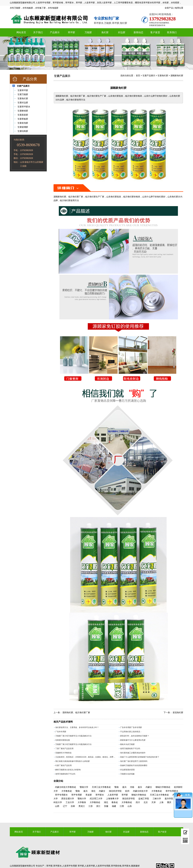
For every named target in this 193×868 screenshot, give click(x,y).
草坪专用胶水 (172, 791)
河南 (132, 787)
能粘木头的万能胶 (127, 744)
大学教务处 (67, 791)
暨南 (117, 787)
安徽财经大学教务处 (63, 753)
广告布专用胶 (61, 732)
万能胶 (88, 32)
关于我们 (38, 32)
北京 (146, 802)
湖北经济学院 (115, 791)
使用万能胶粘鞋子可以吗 (130, 749)
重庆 (169, 802)
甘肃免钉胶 (163, 76)
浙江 (98, 806)
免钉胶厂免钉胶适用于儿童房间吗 (134, 761)
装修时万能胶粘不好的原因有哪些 (134, 765)
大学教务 (82, 802)
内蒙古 (149, 787)
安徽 (106, 806)
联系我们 (172, 32)
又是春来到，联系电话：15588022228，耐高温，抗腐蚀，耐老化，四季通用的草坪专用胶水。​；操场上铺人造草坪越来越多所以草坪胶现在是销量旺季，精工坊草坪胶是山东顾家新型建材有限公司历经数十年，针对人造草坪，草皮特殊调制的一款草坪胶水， (86, 757)
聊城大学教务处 (163, 787)
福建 (114, 806)
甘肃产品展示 (149, 76)
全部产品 (169, 8)
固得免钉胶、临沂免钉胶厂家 (76, 712)
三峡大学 (157, 799)
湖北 (93, 791)
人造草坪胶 (113, 795)
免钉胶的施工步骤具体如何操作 (133, 753)
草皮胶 (89, 795)
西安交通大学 (68, 799)
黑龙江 (82, 806)
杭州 (127, 791)
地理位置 (179, 8)
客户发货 (155, 32)
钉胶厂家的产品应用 (63, 765)
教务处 (115, 802)
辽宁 (65, 806)
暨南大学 (84, 787)
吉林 (73, 806)
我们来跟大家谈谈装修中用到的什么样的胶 (73, 761)
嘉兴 (124, 787)
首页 (138, 76)
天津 (153, 802)
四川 (138, 802)
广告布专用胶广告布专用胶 (131, 727)
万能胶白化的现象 (127, 774)
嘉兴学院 (169, 799)
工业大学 (70, 802)
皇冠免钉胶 (178, 712)
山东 (130, 806)
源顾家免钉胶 (177, 76)
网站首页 (21, 32)
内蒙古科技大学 (140, 791)
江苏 (91, 806)
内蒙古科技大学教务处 (66, 787)
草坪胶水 (100, 795)
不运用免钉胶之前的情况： (131, 732)
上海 (161, 802)
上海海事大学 (112, 799)
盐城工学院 (144, 799)
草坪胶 (71, 32)
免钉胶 (105, 32)
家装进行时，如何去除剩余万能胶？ (135, 736)
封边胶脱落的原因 (127, 770)
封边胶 (122, 32)
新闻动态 (138, 32)
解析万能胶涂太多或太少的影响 (68, 770)
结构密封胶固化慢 (63, 740)
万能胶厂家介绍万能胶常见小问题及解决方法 (73, 736)
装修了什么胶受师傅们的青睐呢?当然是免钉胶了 (140, 757)
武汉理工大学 (96, 799)
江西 (122, 806)
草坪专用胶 (77, 795)
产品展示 (55, 32)
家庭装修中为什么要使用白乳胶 (133, 740)
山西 (57, 806)
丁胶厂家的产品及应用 (64, 749)
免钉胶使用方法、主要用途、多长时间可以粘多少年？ (77, 727)
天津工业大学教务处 (101, 787)
